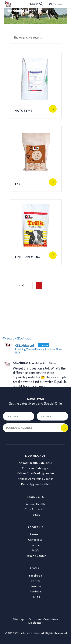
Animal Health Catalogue (35, 463)
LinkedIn (35, 586)
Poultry (36, 515)
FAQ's (35, 550)
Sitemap (18, 619)
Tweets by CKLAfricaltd (17, 339)
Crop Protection (36, 509)
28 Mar (53, 363)
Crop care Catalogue (35, 468)
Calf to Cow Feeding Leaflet (36, 473)
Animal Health (36, 504)
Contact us (35, 540)
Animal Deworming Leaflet (36, 479)
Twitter (36, 581)
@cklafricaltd (39, 363)
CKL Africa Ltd (22, 363)
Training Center (36, 556)
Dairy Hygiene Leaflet (36, 484)
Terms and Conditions (43, 619)
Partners (35, 534)
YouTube (36, 591)
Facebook (36, 576)
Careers (36, 545)
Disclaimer (35, 623)
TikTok (36, 597)
